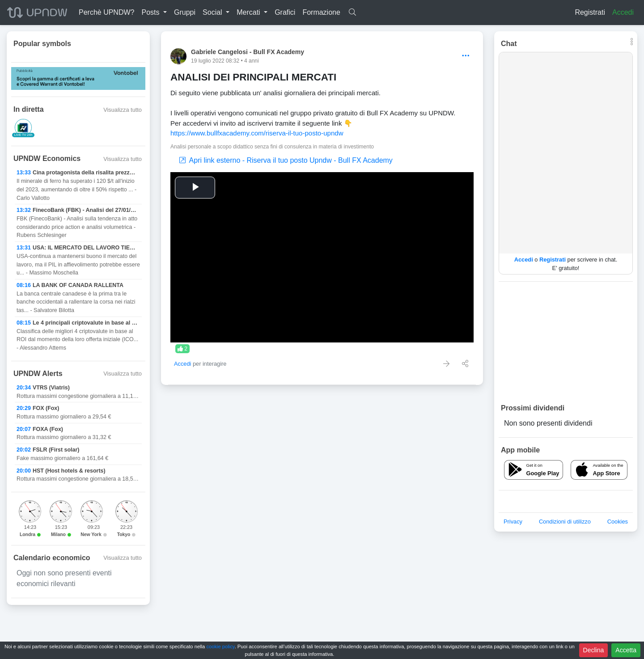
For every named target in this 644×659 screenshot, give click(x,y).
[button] (154, 13)
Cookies (618, 522)
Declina (594, 650)
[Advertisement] (566, 342)
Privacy (513, 522)
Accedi (623, 12)
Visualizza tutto (123, 110)
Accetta (626, 650)
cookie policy (220, 646)
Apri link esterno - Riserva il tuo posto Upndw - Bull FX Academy (286, 160)
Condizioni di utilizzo (565, 522)
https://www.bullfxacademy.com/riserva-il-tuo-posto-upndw (257, 133)
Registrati (590, 12)
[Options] (466, 56)
